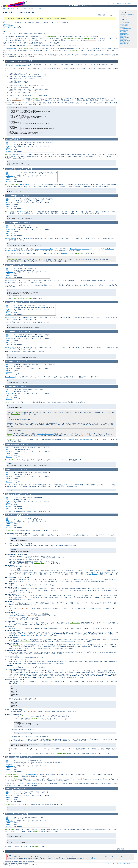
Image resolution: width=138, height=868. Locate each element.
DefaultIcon (123, 32)
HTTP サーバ (11, 8)
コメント (123, 45)
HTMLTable (8, 578)
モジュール (111, 3)
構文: (7, 144)
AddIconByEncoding (76, 38)
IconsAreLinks (10, 583)
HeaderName (124, 33)
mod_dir (89, 37)
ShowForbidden (10, 627)
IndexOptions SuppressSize (79, 249)
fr (109, 15)
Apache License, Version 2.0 (16, 865)
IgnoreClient (9, 607)
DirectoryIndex (50, 37)
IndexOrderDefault (125, 40)
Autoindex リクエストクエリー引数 (19, 61)
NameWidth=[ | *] (11, 612)
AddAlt (122, 21)
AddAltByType (124, 24)
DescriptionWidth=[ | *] (12, 555)
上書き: (8, 148)
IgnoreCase (9, 601)
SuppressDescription (11, 638)
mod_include (83, 436)
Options (59, 46)
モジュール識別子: (8, 26)
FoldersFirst (9, 569)
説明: (4, 22)
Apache (5, 8)
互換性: (8, 508)
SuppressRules (10, 660)
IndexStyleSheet (125, 42)
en (107, 15)
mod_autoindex (91, 40)
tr (117, 15)
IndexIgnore (123, 36)
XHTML (7, 710)
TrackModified (9, 669)
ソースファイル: (8, 28)
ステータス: (6, 24)
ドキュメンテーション (22, 8)
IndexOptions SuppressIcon (44, 249)
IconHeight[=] (11, 587)
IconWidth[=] (11, 594)
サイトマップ (133, 3)
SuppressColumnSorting (99, 608)
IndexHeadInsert (125, 34)
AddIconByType (89, 38)
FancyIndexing (10, 49)
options (10, 436)
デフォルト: (9, 764)
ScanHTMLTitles (10, 621)
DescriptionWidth (65, 253)
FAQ (125, 3)
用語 (128, 3)
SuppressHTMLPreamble (13, 643)
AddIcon (66, 38)
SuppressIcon (9, 650)
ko (115, 15)
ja (112, 15)
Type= (12, 544)
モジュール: (9, 152)
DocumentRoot (16, 414)
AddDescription (124, 26)
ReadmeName (124, 43)
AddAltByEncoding (125, 23)
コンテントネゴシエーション (45, 434)
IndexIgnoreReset (125, 37)
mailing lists (94, 858)
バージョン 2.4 (32, 8)
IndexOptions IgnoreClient (15, 66)
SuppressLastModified (12, 656)
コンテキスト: (10, 146)
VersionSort (9, 680)
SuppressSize (9, 665)
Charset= (12, 533)
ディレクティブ (119, 3)
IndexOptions (27, 49)
